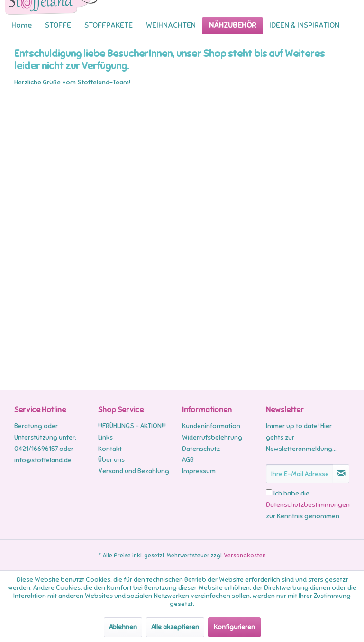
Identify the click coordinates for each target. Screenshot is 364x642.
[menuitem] (22, 25)
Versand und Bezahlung (134, 471)
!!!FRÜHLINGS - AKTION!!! (132, 426)
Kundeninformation (211, 426)
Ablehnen (123, 627)
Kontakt (110, 449)
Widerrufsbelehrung (212, 437)
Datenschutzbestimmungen (308, 505)
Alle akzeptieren (175, 627)
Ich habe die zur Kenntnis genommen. (308, 505)
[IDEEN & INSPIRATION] (304, 25)
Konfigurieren (234, 627)
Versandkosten (245, 555)
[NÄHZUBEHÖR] (232, 25)
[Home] (22, 25)
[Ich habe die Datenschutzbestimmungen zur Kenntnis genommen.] (269, 492)
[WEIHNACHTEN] (171, 25)
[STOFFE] (58, 25)
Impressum (199, 471)
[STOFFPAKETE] (109, 25)
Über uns (111, 460)
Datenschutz (201, 449)
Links (105, 437)
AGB (188, 460)
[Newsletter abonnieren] (341, 474)
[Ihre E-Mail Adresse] (300, 474)
